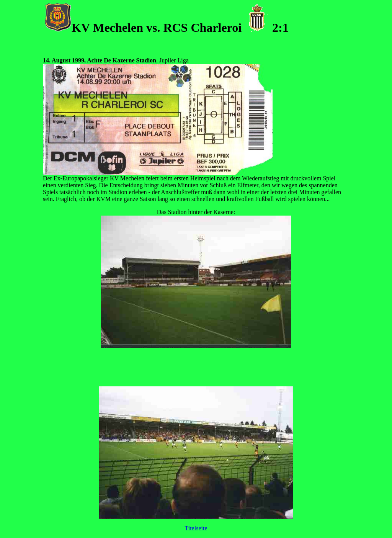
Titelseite (196, 528)
